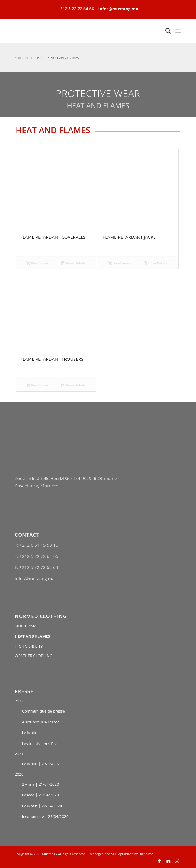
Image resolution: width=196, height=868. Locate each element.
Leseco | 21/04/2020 (41, 795)
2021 (19, 754)
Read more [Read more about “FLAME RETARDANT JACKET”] (119, 263)
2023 (19, 701)
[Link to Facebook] (159, 861)
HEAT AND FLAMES (33, 636)
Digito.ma (146, 854)
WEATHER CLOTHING (34, 656)
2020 (19, 774)
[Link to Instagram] (177, 861)
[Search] (165, 31)
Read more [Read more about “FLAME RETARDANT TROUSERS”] (37, 385)
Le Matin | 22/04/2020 (42, 806)
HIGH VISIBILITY (29, 646)
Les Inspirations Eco (40, 744)
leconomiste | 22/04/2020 (45, 816)
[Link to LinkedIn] (168, 861)
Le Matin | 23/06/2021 (42, 764)
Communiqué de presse (44, 711)
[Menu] (178, 31)
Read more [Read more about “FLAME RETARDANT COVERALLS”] (37, 263)
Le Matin (30, 733)
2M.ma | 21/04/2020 (41, 784)
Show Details (73, 263)
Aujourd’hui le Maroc (41, 722)
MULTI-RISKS (26, 626)
